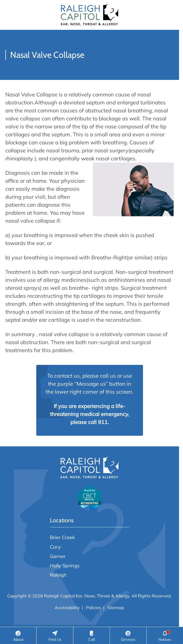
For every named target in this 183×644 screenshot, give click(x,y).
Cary (55, 547)
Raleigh (58, 575)
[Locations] (55, 635)
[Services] (128, 635)
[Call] (91, 635)
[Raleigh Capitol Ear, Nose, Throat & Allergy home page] (90, 15)
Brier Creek (62, 537)
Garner (58, 556)
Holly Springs (65, 565)
